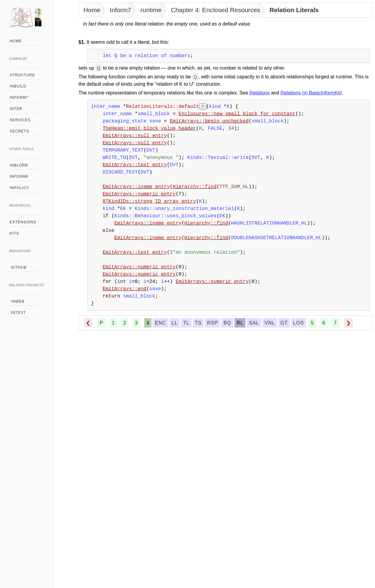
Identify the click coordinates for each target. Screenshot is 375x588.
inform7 (19, 98)
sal (254, 323)
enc (160, 323)
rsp (213, 323)
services (20, 120)
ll (175, 323)
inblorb (19, 165)
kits (14, 233)
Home (92, 10)
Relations (260, 93)
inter (16, 109)
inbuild (18, 86)
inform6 (19, 177)
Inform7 (121, 10)
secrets (19, 131)
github (18, 267)
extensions (23, 222)
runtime (151, 10)
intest (18, 313)
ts (198, 323)
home (16, 41)
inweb (17, 301)
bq (227, 323)
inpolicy (19, 188)
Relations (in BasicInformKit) (311, 93)
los (299, 323)
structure (22, 75)
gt (284, 323)
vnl (270, 323)
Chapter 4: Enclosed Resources (216, 10)
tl (186, 323)
